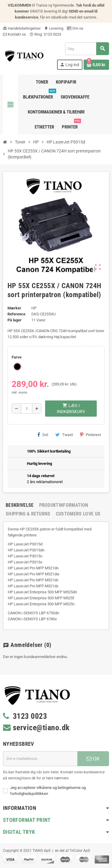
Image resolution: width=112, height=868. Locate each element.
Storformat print (27, 820)
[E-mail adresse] (40, 759)
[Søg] (87, 49)
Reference (16, 314)
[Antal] (27, 409)
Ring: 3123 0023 (45, 34)
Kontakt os (14, 34)
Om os (75, 28)
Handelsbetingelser (22, 28)
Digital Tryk (19, 832)
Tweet (64, 435)
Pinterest (90, 435)
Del (43, 435)
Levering (54, 28)
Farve (17, 357)
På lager (14, 320)
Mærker (14, 308)
